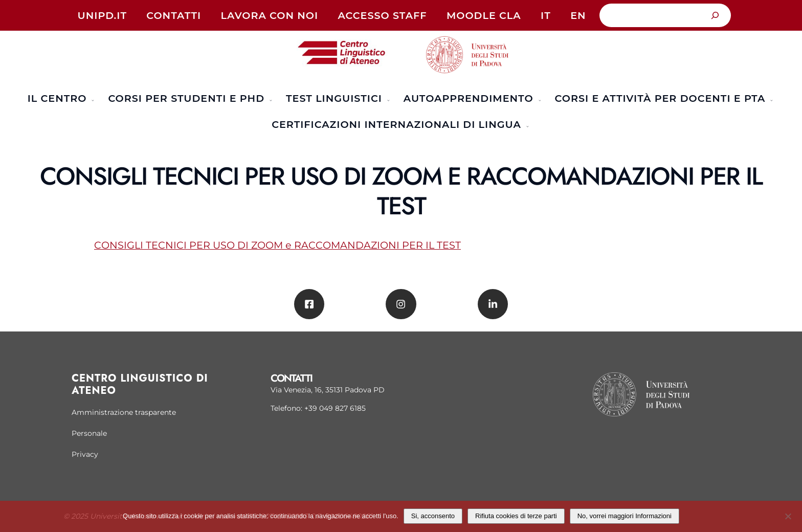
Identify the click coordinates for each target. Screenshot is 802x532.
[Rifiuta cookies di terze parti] (788, 515)
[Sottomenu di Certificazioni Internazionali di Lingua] (526, 125)
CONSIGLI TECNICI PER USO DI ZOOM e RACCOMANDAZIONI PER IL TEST (277, 245)
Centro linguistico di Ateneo (140, 384)
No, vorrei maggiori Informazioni (625, 516)
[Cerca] (715, 15)
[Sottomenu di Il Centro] (92, 99)
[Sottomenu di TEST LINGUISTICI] (387, 99)
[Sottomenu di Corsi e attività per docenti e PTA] (770, 99)
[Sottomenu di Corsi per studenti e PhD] (270, 99)
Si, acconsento (433, 516)
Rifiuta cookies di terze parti (516, 516)
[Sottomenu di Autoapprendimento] (539, 99)
